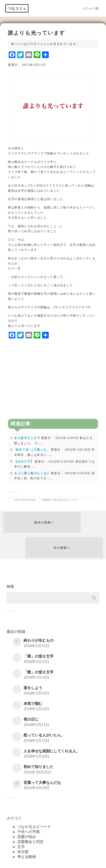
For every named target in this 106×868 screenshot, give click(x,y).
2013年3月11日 (25, 500)
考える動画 (27, 835)
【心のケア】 (24, 461)
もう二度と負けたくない (32, 473)
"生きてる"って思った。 (32, 449)
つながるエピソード (65, 500)
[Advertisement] (53, 372)
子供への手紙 (29, 810)
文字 (21, 825)
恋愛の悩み (27, 815)
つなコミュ (17, 8)
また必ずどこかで (27, 438)
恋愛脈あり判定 (30, 820)
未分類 (23, 830)
